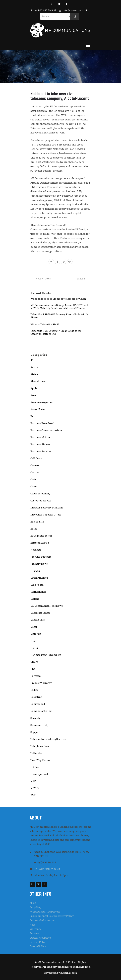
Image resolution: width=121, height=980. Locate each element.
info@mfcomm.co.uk (75, 10)
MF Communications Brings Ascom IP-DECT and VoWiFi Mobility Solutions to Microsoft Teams (59, 307)
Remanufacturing (41, 711)
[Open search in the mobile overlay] (59, 16)
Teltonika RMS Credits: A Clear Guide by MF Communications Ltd (56, 332)
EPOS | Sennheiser (41, 536)
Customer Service (41, 501)
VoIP (33, 781)
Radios (34, 690)
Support (35, 732)
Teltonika (36, 753)
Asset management (42, 402)
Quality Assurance (40, 938)
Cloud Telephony (40, 494)
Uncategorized (39, 774)
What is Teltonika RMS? (45, 325)
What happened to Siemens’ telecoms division (58, 299)
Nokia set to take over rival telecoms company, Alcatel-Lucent (60, 96)
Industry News (39, 564)
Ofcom (34, 662)
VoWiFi (35, 788)
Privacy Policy (38, 942)
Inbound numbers (41, 557)
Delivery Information (43, 920)
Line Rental (37, 585)
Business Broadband (42, 423)
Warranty (35, 929)
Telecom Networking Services (48, 739)
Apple (34, 388)
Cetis (33, 479)
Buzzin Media (69, 973)
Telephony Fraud (40, 746)
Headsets (36, 550)
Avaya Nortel (38, 409)
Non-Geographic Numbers (46, 655)
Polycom (36, 676)
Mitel (34, 627)
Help (33, 925)
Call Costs (36, 458)
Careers (35, 465)
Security (35, 718)
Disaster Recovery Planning (47, 508)
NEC (33, 641)
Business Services (41, 451)
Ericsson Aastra (40, 543)
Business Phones (40, 444)
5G (32, 360)
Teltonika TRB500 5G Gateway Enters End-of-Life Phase (59, 316)
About (33, 903)
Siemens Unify (40, 725)
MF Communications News (47, 606)
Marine (35, 599)
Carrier (35, 472)
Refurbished (38, 704)
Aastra (34, 367)
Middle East (38, 620)
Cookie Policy (38, 946)
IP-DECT (35, 571)
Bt (32, 416)
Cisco (34, 486)
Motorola (36, 634)
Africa (34, 374)
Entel (34, 529)
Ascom (34, 395)
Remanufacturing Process (45, 912)
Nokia (34, 648)
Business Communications (46, 430)
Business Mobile (40, 437)
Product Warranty (41, 683)
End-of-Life (37, 522)
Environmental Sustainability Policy (52, 916)
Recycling (36, 697)
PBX (33, 669)
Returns (34, 933)
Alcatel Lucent (39, 381)
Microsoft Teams (40, 613)
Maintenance (38, 592)
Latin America (39, 578)
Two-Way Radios (40, 760)
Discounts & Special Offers (46, 515)
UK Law (35, 767)
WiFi (33, 795)
